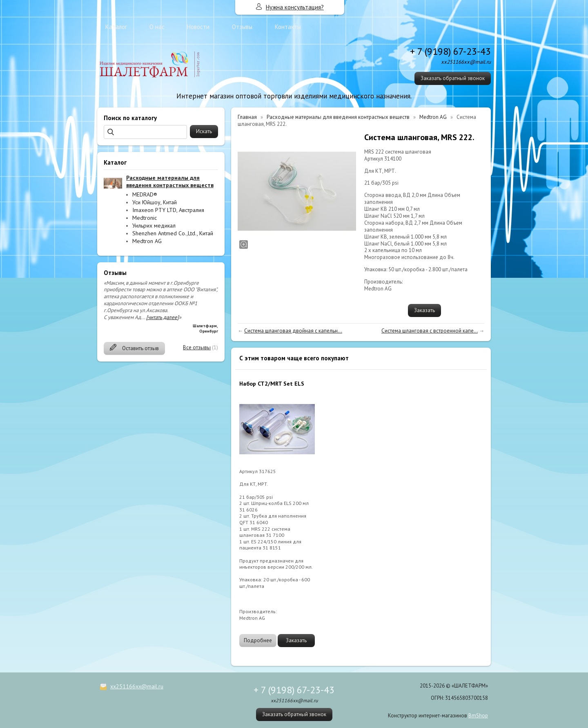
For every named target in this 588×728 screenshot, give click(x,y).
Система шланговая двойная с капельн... (293, 331)
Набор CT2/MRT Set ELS (272, 384)
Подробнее (258, 640)
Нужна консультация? (295, 7)
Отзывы (242, 27)
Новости (198, 27)
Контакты (288, 27)
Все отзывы (197, 347)
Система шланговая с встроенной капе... (430, 331)
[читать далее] (163, 317)
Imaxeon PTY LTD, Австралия (168, 210)
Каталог (116, 27)
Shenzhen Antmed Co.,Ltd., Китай (173, 233)
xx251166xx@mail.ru (137, 686)
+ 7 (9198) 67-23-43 (450, 51)
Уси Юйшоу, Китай (155, 202)
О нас (157, 27)
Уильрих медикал (154, 226)
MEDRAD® (145, 194)
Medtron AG (147, 241)
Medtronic (145, 218)
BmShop (478, 716)
